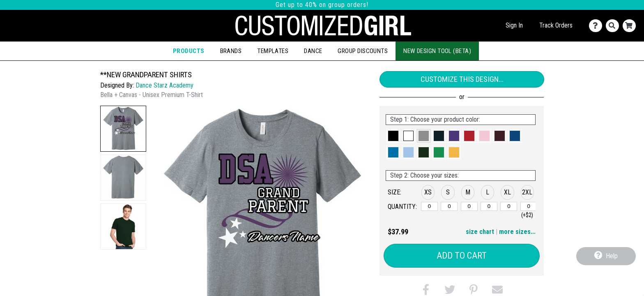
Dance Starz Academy (164, 85)
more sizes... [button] (517, 232)
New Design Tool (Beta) (437, 51)
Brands (231, 51)
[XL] (509, 206)
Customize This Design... (462, 79)
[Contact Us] (597, 26)
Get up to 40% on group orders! (322, 5)
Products (189, 51)
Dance (313, 51)
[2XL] (529, 206)
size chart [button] (480, 232)
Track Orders (556, 25)
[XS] (429, 206)
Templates (273, 51)
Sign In (514, 25)
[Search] (614, 26)
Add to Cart (462, 256)
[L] (489, 206)
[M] (469, 206)
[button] (123, 129)
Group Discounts (363, 51)
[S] (449, 206)
